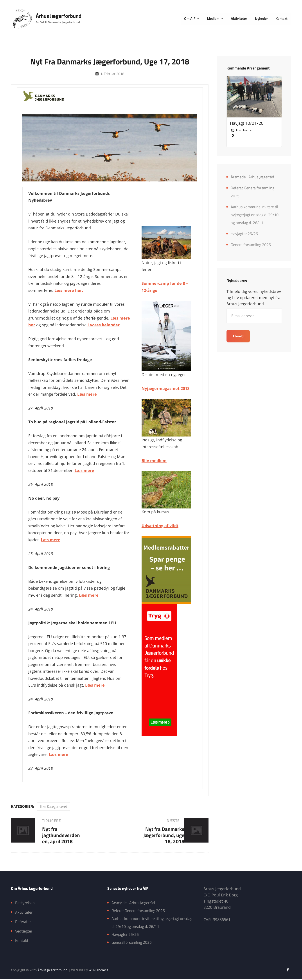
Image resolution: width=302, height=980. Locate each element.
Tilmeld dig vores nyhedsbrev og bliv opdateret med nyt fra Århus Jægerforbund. (254, 298)
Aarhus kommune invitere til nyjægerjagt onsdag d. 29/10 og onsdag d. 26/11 (255, 215)
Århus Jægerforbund (59, 16)
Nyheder (262, 18)
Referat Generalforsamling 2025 (138, 912)
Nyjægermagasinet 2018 (165, 388)
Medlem (217, 18)
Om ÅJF (194, 18)
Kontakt (282, 18)
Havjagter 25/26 (244, 234)
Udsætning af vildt (160, 526)
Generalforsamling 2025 (251, 245)
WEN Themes (98, 971)
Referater (23, 923)
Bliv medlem (154, 461)
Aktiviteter (240, 18)
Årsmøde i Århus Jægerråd (252, 177)
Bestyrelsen (25, 904)
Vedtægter (24, 932)
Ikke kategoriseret (54, 806)
